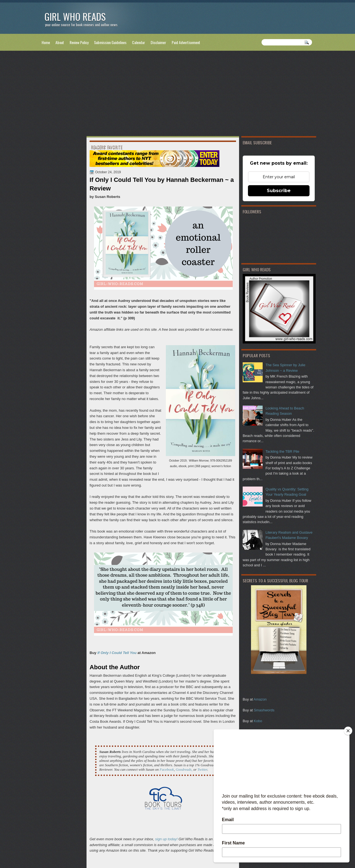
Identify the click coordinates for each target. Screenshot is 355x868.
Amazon (260, 699)
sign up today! (166, 839)
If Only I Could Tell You (117, 653)
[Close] (348, 731)
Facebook (167, 769)
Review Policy (79, 42)
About (60, 42)
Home (46, 42)
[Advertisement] (177, 95)
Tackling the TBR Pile (282, 451)
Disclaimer (158, 42)
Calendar (139, 42)
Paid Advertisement (186, 42)
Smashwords (264, 710)
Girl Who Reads (75, 16)
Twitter (202, 769)
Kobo (258, 721)
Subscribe (279, 191)
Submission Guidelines (110, 42)
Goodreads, (184, 769)
